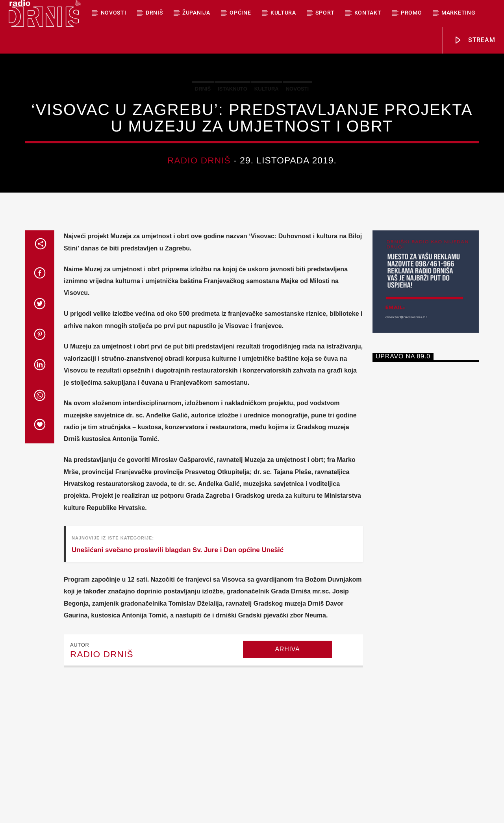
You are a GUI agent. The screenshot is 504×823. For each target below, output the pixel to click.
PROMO (411, 13)
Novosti (297, 149)
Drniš (154, 13)
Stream (474, 40)
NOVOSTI (114, 13)
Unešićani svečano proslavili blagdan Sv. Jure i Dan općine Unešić (178, 670)
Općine (240, 13)
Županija (196, 13)
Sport (325, 13)
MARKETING (458, 13)
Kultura (283, 13)
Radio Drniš (199, 220)
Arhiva (287, 769)
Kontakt (368, 13)
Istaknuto (233, 149)
